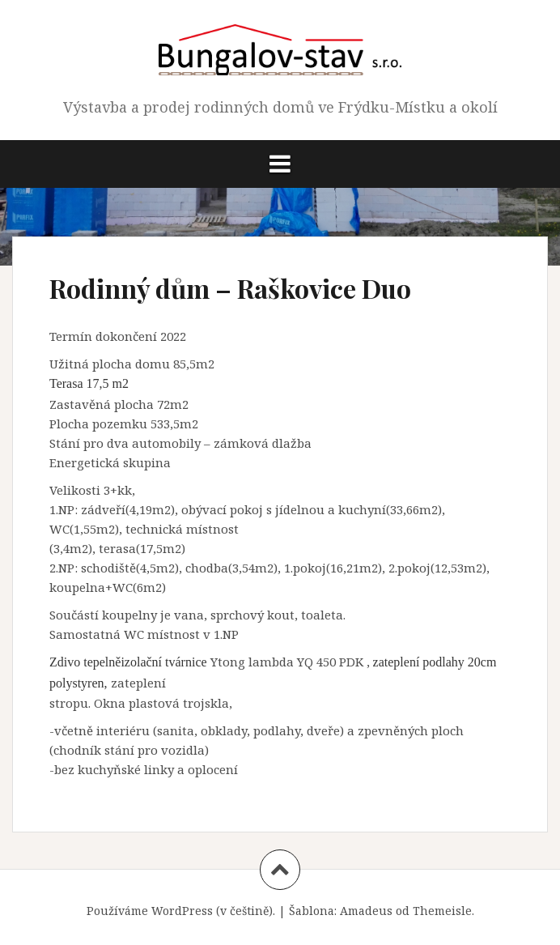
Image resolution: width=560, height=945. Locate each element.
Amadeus (366, 911)
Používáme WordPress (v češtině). (181, 911)
